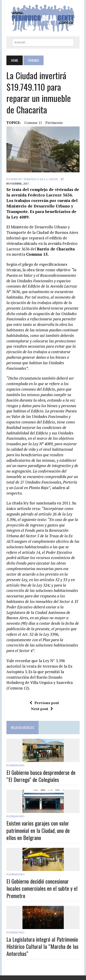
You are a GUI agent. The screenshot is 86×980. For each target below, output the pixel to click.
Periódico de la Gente (41, 179)
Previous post (44, 703)
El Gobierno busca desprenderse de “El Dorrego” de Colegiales (41, 776)
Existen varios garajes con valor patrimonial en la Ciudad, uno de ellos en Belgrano (38, 830)
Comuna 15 (33, 123)
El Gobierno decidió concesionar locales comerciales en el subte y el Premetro (42, 888)
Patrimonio (54, 123)
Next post (42, 709)
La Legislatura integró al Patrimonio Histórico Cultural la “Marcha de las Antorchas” (42, 946)
